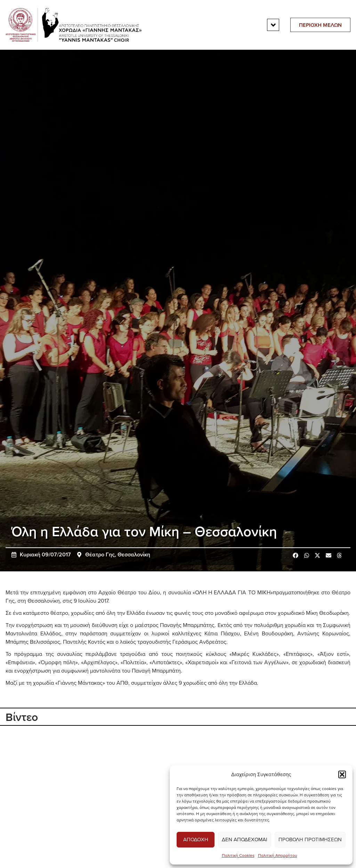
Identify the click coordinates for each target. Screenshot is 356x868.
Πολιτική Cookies (238, 855)
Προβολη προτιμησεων (310, 839)
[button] (342, 774)
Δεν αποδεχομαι (245, 839)
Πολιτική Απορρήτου (278, 855)
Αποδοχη (196, 839)
